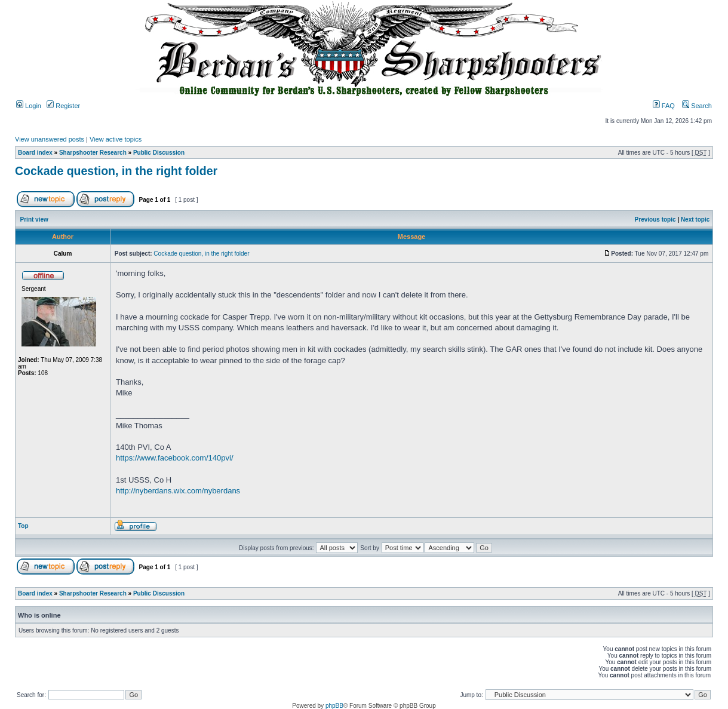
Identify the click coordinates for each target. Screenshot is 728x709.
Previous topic (655, 220)
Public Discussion (159, 153)
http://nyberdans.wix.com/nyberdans (178, 491)
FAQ (664, 106)
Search (697, 106)
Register (63, 106)
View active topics (116, 139)
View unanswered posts (50, 139)
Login (29, 106)
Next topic (695, 220)
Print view (34, 220)
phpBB (334, 706)
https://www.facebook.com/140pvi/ (175, 458)
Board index (35, 153)
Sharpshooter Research (93, 153)
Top (23, 526)
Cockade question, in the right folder (116, 171)
